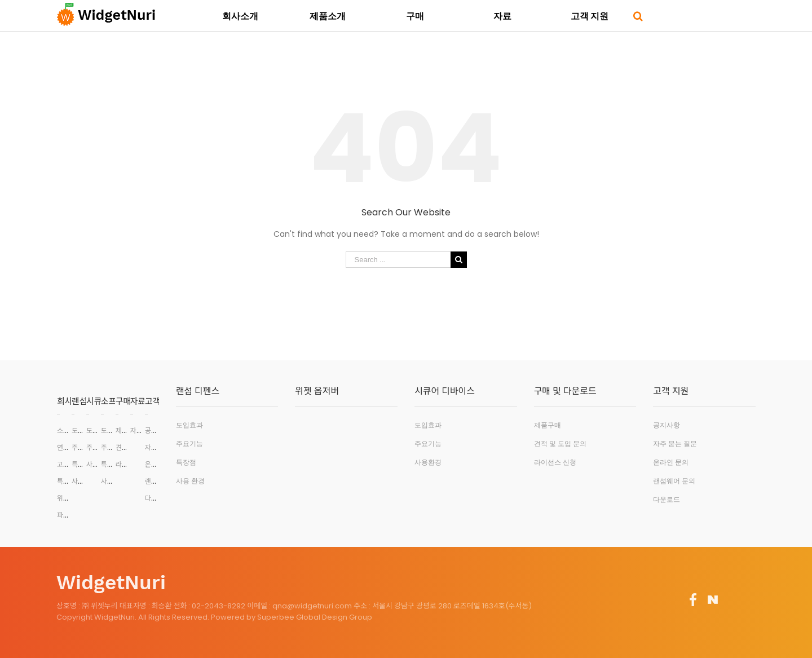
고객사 (66, 464)
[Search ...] (398, 260)
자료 (138, 401)
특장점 (81, 464)
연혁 (63, 447)
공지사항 (157, 430)
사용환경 (84, 481)
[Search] (638, 15)
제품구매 (128, 430)
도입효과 (84, 430)
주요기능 (84, 447)
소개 (63, 430)
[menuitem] (240, 15)
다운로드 (157, 498)
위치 (63, 498)
